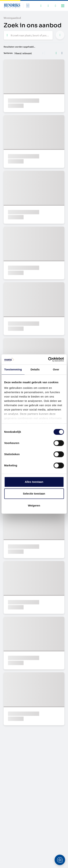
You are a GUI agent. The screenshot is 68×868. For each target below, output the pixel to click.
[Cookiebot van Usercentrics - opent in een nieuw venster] (48, 359)
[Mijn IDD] (55, 6)
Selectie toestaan (34, 494)
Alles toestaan (34, 482)
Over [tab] (56, 369)
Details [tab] (35, 369)
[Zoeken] (41, 6)
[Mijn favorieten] (48, 6)
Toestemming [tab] (13, 369)
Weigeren (34, 505)
